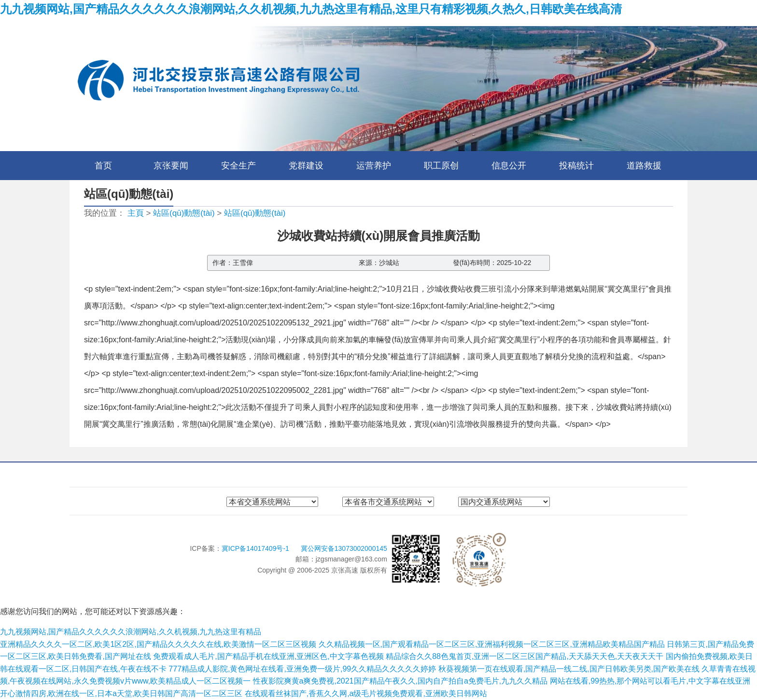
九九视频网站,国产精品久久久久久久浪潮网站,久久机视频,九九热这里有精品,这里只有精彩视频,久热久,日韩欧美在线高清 (311, 9)
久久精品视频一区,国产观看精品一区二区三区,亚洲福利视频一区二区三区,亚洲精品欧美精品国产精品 (492, 644)
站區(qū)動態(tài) (184, 213)
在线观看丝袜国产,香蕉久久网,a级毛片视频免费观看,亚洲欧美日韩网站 (366, 693)
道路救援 (644, 166)
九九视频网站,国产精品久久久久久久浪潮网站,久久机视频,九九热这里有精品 (131, 632)
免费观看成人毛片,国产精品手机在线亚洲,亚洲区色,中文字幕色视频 (268, 656)
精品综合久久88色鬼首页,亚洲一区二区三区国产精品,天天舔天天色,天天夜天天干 (525, 656)
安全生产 (238, 166)
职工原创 (441, 166)
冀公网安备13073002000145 (344, 548)
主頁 (136, 213)
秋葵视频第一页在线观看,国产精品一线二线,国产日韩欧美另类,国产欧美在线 (569, 669)
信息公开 (509, 166)
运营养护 (374, 166)
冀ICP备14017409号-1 (256, 548)
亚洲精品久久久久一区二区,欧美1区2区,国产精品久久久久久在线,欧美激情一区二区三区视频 (158, 644)
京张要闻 (171, 166)
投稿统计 (576, 166)
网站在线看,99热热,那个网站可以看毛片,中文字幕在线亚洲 (650, 681)
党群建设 (306, 166)
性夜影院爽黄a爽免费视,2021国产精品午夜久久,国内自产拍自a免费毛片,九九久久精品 (400, 681)
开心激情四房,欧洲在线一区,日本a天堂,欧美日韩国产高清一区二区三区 (121, 693)
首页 (103, 166)
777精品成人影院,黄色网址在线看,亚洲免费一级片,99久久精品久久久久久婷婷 (302, 669)
